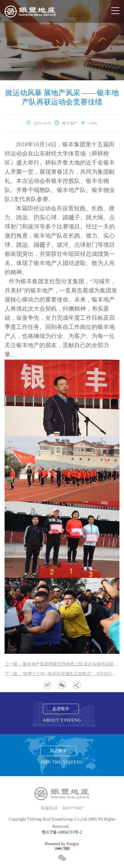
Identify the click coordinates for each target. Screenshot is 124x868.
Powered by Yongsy (62, 844)
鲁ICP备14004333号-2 (62, 832)
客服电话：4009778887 (62, 808)
